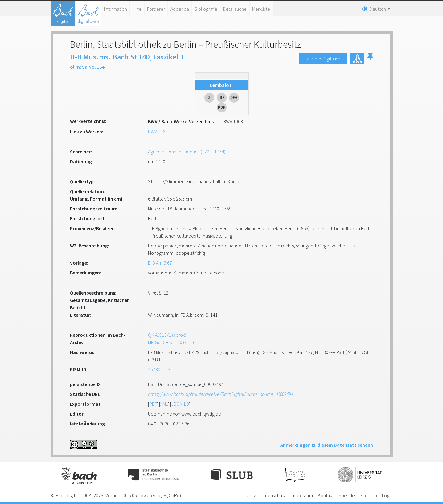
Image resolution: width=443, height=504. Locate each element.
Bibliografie (206, 9)
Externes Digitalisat (323, 59)
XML (164, 404)
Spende (347, 495)
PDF (153, 404)
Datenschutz (273, 495)
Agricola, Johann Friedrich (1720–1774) (187, 152)
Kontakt (326, 495)
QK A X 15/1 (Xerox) (167, 335)
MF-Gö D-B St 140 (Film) (171, 342)
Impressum (302, 495)
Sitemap (368, 495)
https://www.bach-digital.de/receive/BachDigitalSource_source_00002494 (220, 394)
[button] (370, 59)
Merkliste (261, 9)
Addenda (180, 9)
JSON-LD (180, 404)
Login (387, 495)
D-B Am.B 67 (160, 263)
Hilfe (137, 9)
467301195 (159, 369)
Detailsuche (235, 9)
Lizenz (250, 495)
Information (115, 9)
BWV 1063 (158, 132)
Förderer (156, 9)
